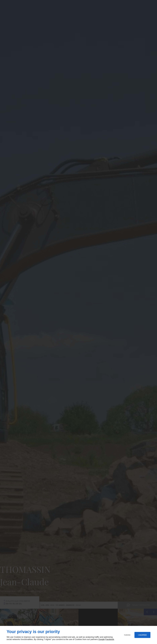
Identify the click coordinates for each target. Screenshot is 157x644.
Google (102, 639)
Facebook (110, 639)
